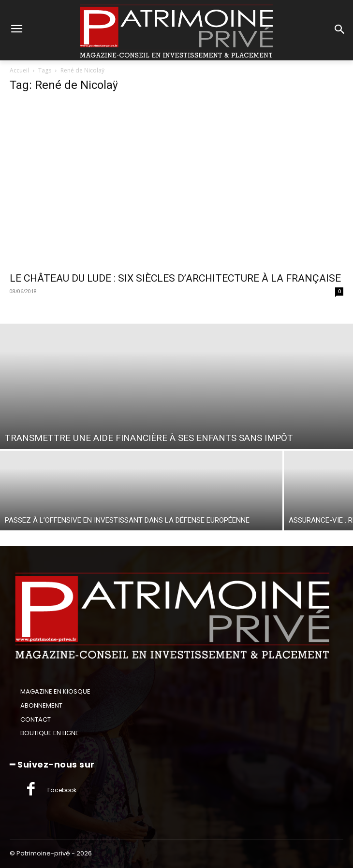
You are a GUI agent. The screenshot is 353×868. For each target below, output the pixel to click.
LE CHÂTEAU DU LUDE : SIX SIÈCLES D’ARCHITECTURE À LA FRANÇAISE (175, 278)
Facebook (62, 790)
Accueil (19, 70)
